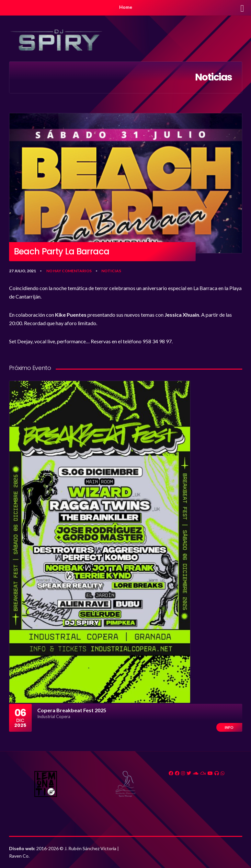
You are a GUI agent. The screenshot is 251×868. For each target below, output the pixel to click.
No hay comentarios (69, 271)
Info (229, 727)
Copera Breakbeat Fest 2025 (72, 710)
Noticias (111, 271)
